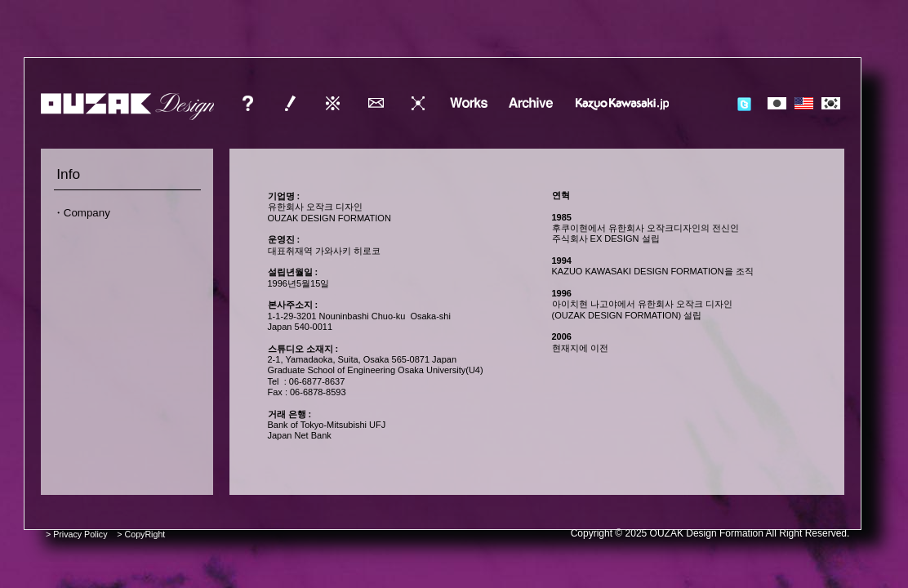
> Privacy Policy (77, 534)
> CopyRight (141, 534)
